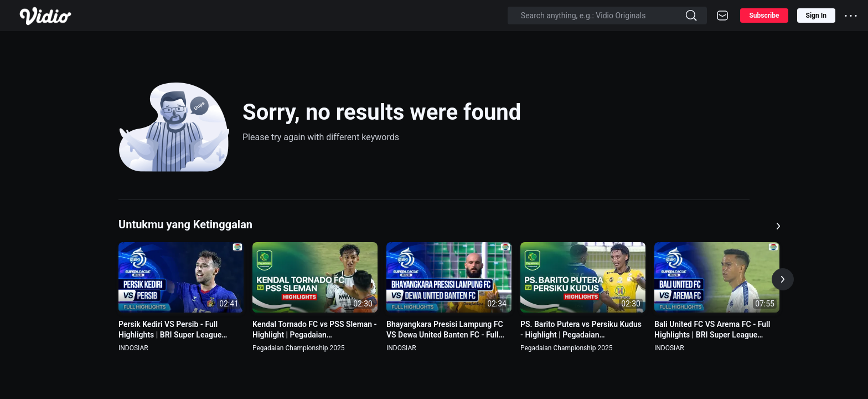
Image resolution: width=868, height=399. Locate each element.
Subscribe (764, 16)
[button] (783, 279)
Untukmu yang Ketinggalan (185, 224)
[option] (181, 298)
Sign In (816, 16)
